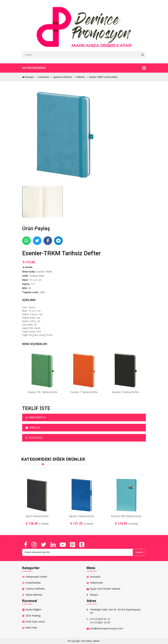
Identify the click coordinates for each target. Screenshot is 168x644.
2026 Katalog (33, 616)
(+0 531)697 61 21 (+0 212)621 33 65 (100, 621)
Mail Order (31, 628)
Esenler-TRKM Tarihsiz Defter (103, 77)
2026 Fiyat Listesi (35, 622)
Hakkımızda (96, 583)
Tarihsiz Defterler (35, 589)
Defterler (81, 77)
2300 (42, 292)
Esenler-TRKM (44, 272)
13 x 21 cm (35, 280)
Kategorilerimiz (84, 68)
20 (30, 288)
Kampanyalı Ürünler (36, 577)
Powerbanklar (33, 583)
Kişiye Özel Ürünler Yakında (105, 589)
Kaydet (139, 552)
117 (33, 284)
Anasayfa (28, 77)
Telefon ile (34, 438)
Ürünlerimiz (43, 77)
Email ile (33, 428)
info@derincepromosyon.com (107, 628)
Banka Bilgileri (33, 609)
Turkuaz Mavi (37, 276)
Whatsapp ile (36, 417)
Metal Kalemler (34, 595)
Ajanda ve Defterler (63, 77)
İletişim (94, 595)
